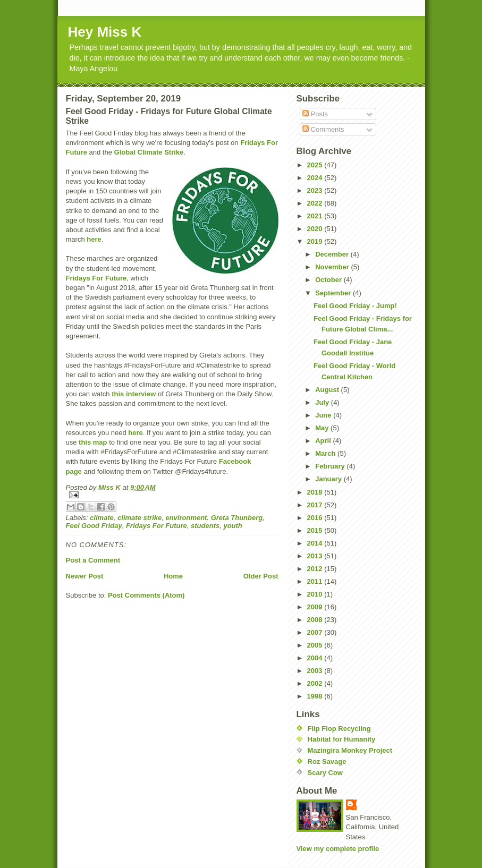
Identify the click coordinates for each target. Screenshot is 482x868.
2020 (316, 229)
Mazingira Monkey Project (350, 750)
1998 (316, 696)
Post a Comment (93, 560)
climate (102, 518)
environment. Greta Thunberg (214, 518)
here (94, 239)
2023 (316, 190)
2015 (316, 530)
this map (93, 442)
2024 (316, 178)
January (329, 479)
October (329, 280)
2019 (316, 241)
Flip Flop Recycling (339, 729)
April (324, 441)
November (333, 267)
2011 (316, 581)
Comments (323, 129)
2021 (316, 216)
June (324, 415)
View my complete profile (338, 849)
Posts (315, 114)
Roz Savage (327, 761)
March (326, 453)
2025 (316, 165)
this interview (134, 394)
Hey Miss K (105, 32)
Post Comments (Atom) (146, 595)
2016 (316, 518)
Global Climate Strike (149, 152)
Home (173, 576)
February (331, 466)
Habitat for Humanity (342, 739)
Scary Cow (325, 773)
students (205, 526)
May (323, 428)
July (323, 402)
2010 (316, 594)
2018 (316, 492)
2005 (316, 645)
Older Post (261, 576)
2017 (316, 505)
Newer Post (85, 576)
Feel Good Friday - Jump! (355, 306)
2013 (316, 556)
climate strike (139, 518)
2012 (316, 569)
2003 (316, 671)
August (328, 390)
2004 (316, 658)
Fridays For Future (96, 278)
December (333, 254)
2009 (316, 607)
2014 (316, 543)
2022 (316, 203)
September (334, 293)
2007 (316, 632)
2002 (316, 683)
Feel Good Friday (94, 526)
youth (232, 526)
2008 (316, 620)
